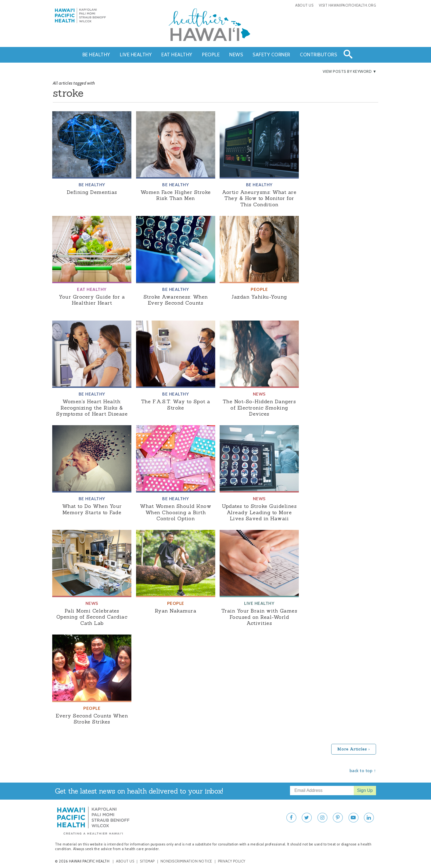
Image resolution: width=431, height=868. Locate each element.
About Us (304, 5)
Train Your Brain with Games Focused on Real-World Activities (259, 617)
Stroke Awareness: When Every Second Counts (176, 300)
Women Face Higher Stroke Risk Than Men (176, 195)
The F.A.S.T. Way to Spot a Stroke (176, 405)
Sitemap (147, 861)
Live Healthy (136, 55)
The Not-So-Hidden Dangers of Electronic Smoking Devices (259, 408)
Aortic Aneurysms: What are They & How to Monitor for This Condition (259, 198)
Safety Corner (271, 55)
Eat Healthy (177, 55)
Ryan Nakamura (176, 611)
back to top (361, 771)
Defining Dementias (92, 192)
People (211, 55)
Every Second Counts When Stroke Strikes (92, 719)
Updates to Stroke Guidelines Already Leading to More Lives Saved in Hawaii (259, 512)
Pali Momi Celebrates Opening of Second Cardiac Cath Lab (92, 617)
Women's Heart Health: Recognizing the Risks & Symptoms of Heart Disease (92, 408)
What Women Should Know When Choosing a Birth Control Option (176, 512)
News (236, 55)
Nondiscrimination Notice (186, 861)
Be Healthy (96, 55)
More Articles (352, 749)
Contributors (318, 55)
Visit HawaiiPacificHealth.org (348, 5)
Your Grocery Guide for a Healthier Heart (92, 300)
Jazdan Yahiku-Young (259, 297)
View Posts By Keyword (347, 71)
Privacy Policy (232, 861)
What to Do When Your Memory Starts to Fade (92, 509)
